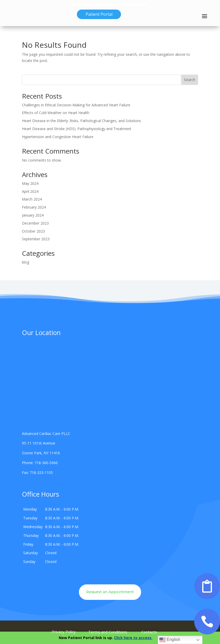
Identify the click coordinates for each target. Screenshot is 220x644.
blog (26, 262)
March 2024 (32, 199)
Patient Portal (99, 14)
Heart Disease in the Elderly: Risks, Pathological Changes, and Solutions (82, 121)
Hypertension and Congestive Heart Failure (58, 137)
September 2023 (36, 239)
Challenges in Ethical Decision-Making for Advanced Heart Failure (76, 105)
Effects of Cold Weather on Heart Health (56, 113)
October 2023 (33, 231)
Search (190, 80)
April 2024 (30, 191)
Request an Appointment (110, 592)
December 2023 (35, 223)
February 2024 (34, 207)
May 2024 (30, 183)
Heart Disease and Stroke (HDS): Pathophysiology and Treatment (77, 129)
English (170, 640)
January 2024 (33, 215)
